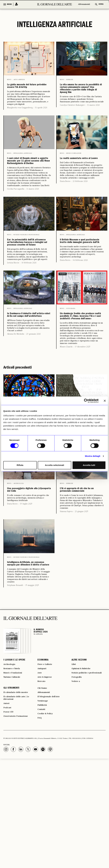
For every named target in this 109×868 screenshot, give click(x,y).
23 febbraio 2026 (80, 202)
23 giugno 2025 (81, 593)
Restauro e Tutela (13, 765)
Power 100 (9, 820)
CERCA (101, 4)
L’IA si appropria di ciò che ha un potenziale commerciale (80, 567)
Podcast (8, 815)
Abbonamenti (84, 4)
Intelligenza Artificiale (23, 168)
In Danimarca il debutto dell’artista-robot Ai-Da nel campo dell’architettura (28, 371)
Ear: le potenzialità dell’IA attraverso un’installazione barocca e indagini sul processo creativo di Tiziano (29, 284)
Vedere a (76, 783)
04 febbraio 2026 (80, 307)
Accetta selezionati (54, 465)
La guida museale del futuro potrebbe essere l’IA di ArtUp (27, 90)
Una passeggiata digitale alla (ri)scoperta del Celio (29, 567)
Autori (7, 810)
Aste (40, 770)
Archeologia (19, 556)
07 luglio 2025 (26, 585)
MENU (9, 4)
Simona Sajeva (66, 593)
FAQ (40, 827)
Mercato (42, 780)
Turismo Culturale (14, 775)
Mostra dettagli (93, 456)
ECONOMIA (43, 755)
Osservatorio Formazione (18, 825)
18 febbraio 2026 (29, 312)
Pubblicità (43, 811)
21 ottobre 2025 (33, 510)
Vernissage (44, 806)
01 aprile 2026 (41, 116)
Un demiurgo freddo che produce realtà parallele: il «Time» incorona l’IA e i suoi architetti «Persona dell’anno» (82, 373)
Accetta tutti (89, 465)
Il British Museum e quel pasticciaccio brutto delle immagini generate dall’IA (82, 282)
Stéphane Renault (15, 679)
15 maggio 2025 (32, 679)
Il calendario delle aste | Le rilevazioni (19, 803)
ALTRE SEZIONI (79, 755)
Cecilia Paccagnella (16, 223)
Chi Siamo (43, 791)
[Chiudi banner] (105, 401)
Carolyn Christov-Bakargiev (72, 122)
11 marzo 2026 (33, 223)
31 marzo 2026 (93, 122)
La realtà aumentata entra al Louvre (78, 176)
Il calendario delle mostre (18, 796)
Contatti (42, 817)
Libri (74, 760)
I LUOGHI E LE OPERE (14, 755)
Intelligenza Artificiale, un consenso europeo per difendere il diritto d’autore (27, 651)
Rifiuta (20, 465)
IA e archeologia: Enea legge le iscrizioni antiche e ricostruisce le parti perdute (81, 489)
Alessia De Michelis (16, 396)
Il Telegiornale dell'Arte (51, 801)
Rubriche (70, 80)
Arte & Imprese (19, 80)
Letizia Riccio (13, 312)
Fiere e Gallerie (46, 760)
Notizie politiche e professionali (26, 269)
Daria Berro (65, 202)
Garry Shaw (65, 510)
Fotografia (71, 358)
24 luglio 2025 (79, 510)
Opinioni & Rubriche (83, 765)
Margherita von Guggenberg (20, 116)
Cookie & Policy (46, 822)
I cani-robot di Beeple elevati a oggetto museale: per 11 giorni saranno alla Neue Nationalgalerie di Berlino (27, 185)
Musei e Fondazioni (74, 168)
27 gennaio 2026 (33, 396)
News (9, 80)
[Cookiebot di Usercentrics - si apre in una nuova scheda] (86, 401)
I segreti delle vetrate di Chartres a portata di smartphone (28, 487)
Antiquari (43, 765)
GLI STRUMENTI (11, 791)
